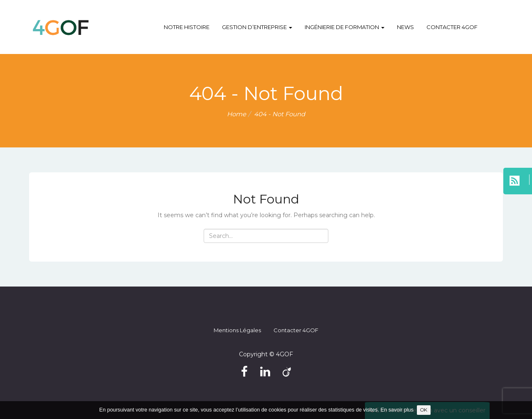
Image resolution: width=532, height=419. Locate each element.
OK (424, 410)
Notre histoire (187, 27)
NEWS (405, 27)
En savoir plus (397, 410)
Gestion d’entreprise (257, 27)
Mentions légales (237, 330)
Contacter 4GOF (452, 27)
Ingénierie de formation (345, 27)
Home (236, 114)
